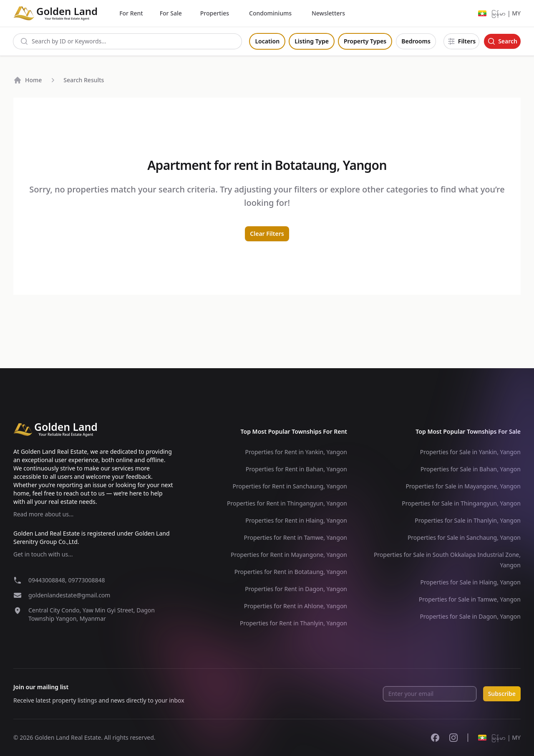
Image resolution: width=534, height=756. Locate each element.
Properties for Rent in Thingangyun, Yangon (287, 503)
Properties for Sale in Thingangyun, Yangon (461, 503)
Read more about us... (43, 514)
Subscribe (502, 694)
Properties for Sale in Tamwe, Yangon (470, 599)
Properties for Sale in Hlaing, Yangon (470, 582)
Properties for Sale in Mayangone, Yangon (463, 486)
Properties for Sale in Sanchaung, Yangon (464, 537)
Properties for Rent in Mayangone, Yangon (289, 555)
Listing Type (312, 41)
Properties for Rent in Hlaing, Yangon (296, 520)
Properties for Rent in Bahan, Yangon (296, 469)
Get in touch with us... (43, 554)
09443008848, (48, 580)
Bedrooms (416, 41)
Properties (215, 13)
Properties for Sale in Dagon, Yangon (470, 616)
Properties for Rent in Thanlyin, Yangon (293, 623)
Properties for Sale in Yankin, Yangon (470, 452)
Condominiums (270, 13)
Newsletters (328, 13)
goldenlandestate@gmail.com (69, 595)
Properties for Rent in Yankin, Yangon (296, 452)
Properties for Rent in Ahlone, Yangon (296, 606)
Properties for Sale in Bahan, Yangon (471, 469)
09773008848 (86, 580)
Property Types (365, 41)
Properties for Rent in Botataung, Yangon (291, 572)
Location (267, 41)
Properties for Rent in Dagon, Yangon (296, 589)
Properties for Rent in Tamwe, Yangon (295, 537)
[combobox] (127, 41)
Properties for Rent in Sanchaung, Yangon (290, 486)
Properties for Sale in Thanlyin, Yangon (468, 520)
